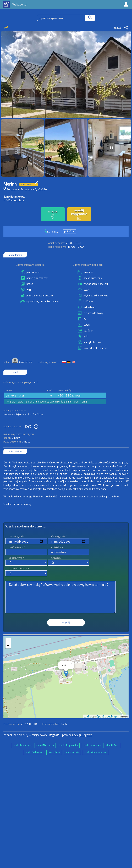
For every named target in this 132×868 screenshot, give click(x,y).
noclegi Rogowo (82, 735)
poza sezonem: (17, 441)
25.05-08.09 (65, 243)
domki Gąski (113, 745)
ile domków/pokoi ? (19, 568)
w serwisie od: (12, 724)
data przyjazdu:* (17, 536)
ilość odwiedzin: (55, 724)
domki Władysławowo (96, 752)
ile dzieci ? (56, 558)
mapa (66, 638)
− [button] (8, 646)
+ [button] (8, 641)
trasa (117, 28)
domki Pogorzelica (68, 745)
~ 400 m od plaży (14, 200)
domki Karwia (72, 752)
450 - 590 (70, 395)
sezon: (12, 438)
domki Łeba (54, 752)
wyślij (66, 622)
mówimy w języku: (49, 362)
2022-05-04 (29, 724)
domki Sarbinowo (34, 752)
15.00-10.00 (66, 247)
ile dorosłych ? (16, 558)
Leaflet (88, 716)
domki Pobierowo (22, 745)
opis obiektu (15, 451)
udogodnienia (15, 255)
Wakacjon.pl (20, 4)
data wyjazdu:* (59, 536)
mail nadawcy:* (17, 547)
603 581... (53, 232)
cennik (15, 372)
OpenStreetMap (107, 716)
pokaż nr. (69, 231)
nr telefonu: (57, 547)
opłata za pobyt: (13, 426)
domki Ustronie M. (92, 745)
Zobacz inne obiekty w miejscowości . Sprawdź (38, 735)
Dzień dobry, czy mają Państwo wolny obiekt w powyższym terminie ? (60, 597)
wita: (7, 362)
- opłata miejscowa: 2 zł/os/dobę (23, 414)
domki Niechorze (45, 745)
